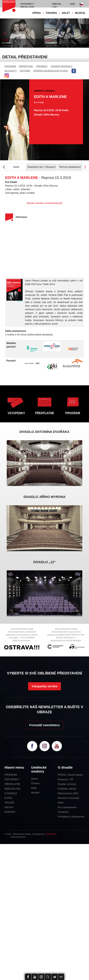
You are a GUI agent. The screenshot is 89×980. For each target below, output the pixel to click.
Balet (34, 788)
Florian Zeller (7, 46)
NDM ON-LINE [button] (57, 5)
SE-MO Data (51, 834)
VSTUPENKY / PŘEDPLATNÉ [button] (27, 5)
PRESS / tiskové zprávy (70, 775)
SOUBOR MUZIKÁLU (61, 66)
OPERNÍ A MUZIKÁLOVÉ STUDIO (51, 71)
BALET (66, 13)
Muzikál (35, 793)
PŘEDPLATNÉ (44, 413)
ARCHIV (9, 807)
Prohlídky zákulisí (67, 789)
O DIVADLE (11, 793)
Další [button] (72, 4)
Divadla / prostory (67, 784)
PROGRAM (10, 66)
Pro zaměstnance (67, 807)
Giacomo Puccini (52, 46)
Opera (34, 779)
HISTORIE (25, 71)
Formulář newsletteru (44, 725)
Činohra (35, 783)
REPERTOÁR (26, 66)
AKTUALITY (11, 71)
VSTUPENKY (16, 413)
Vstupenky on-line (44, 686)
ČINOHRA (51, 13)
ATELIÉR (9, 803)
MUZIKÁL (80, 13)
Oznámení (63, 812)
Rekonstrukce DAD (68, 793)
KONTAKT (10, 812)
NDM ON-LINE (12, 789)
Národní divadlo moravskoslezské (44, 203)
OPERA (37, 13)
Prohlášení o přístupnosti (71, 817)
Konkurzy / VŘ (65, 779)
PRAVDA (6, 43)
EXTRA (8, 798)
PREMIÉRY (42, 66)
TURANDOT (52, 43)
